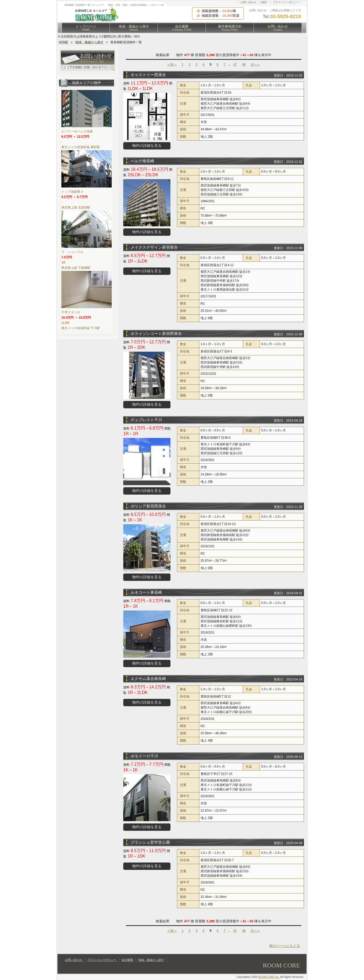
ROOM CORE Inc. (269, 977)
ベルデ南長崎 (142, 161)
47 (235, 65)
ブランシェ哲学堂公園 (150, 842)
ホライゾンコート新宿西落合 (156, 333)
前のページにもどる (285, 946)
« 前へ (172, 65)
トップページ (86, 28)
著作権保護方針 (230, 28)
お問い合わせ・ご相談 (254, 2)
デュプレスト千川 (146, 420)
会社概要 (182, 28)
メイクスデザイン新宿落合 (154, 247)
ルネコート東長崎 (146, 592)
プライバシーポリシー (286, 2)
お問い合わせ (278, 28)
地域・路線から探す (134, 28)
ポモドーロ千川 (144, 756)
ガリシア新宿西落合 (148, 506)
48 (244, 65)
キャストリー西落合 (148, 75)
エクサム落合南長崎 (148, 679)
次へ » (255, 65)
